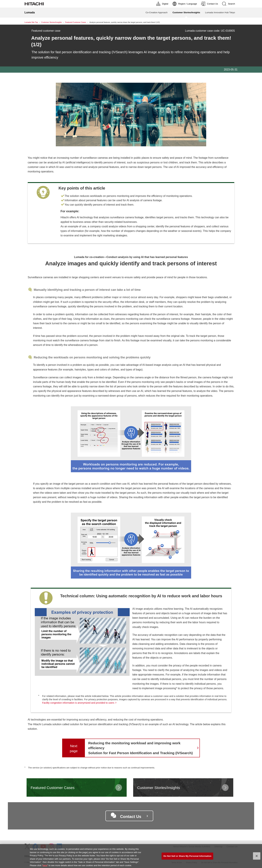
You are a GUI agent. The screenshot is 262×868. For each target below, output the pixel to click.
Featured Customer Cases (76, 22)
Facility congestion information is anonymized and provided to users (78, 703)
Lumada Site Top (31, 22)
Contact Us (131, 817)
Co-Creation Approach (156, 12)
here (45, 867)
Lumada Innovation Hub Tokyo (220, 12)
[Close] (257, 857)
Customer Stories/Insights (52, 22)
